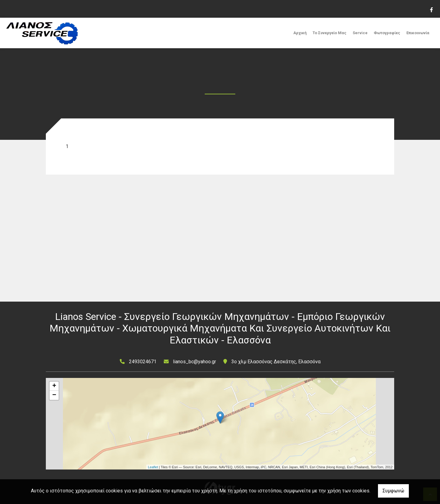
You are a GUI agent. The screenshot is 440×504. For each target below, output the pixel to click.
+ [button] (54, 386)
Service (360, 33)
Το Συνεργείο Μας (330, 33)
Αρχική (300, 33)
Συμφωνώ (393, 491)
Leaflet (153, 467)
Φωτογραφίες (387, 33)
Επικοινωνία (418, 33)
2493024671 (143, 362)
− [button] (54, 395)
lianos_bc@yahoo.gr (194, 362)
